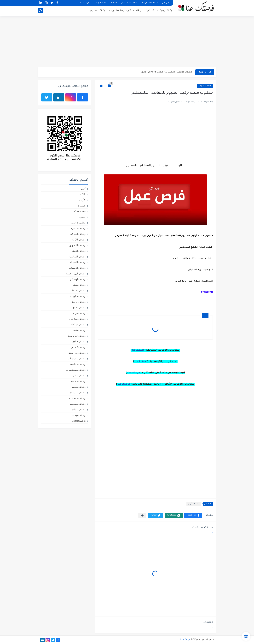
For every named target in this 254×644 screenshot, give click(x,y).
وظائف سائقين (134, 11)
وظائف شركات (151, 11)
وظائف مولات (78, 409)
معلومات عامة (78, 223)
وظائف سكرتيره (77, 319)
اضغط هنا (138, 350)
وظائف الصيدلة (78, 262)
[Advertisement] (127, 42)
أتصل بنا (114, 3)
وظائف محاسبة (78, 364)
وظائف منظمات (77, 398)
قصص (82, 217)
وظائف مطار (79, 375)
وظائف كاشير (79, 347)
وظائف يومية (166, 11)
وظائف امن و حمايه (76, 274)
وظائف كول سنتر (77, 353)
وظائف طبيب (79, 330)
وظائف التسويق (77, 245)
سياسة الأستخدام (129, 3)
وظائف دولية (79, 313)
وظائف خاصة (79, 302)
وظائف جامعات (78, 291)
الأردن (82, 200)
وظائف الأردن (205, 86)
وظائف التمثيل (78, 251)
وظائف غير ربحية (77, 336)
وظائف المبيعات (116, 11)
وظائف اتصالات (78, 234)
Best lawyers (79, 421)
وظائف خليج (79, 308)
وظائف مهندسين (77, 404)
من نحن (165, 3)
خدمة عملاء (80, 211)
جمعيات (82, 206)
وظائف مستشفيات (76, 370)
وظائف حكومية (78, 296)
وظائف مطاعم (78, 381)
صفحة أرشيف (100, 3)
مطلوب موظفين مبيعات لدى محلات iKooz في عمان (167, 72)
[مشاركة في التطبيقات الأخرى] (142, 515)
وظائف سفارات (78, 228)
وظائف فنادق (79, 341)
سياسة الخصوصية (149, 3)
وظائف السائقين (77, 257)
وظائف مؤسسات (77, 358)
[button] (193, 515)
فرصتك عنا (85, 3)
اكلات (83, 194)
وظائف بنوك (79, 285)
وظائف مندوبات (78, 392)
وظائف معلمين (98, 11)
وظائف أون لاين (78, 279)
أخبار (83, 189)
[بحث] (40, 11)
